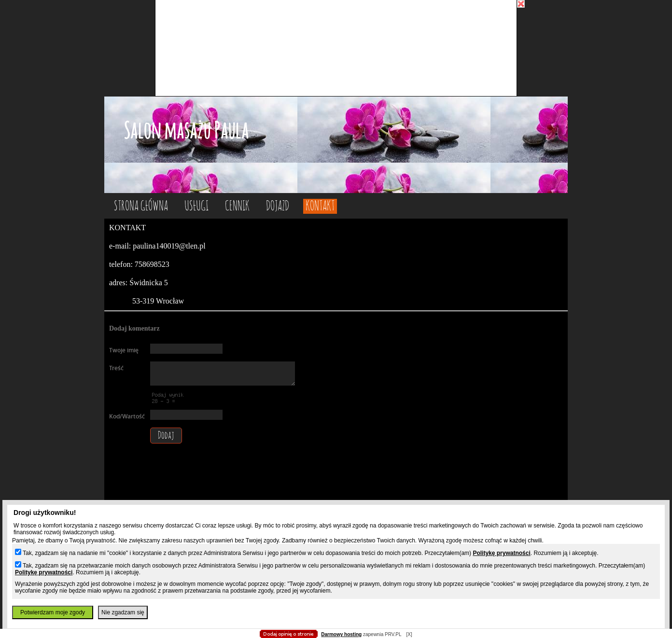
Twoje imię (124, 350)
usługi (196, 206)
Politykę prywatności (501, 553)
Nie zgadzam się (123, 612)
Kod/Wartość (127, 416)
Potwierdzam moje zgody (53, 612)
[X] (409, 634)
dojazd (278, 206)
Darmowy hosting (341, 634)
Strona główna (141, 206)
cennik (237, 206)
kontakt (320, 206)
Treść (116, 368)
